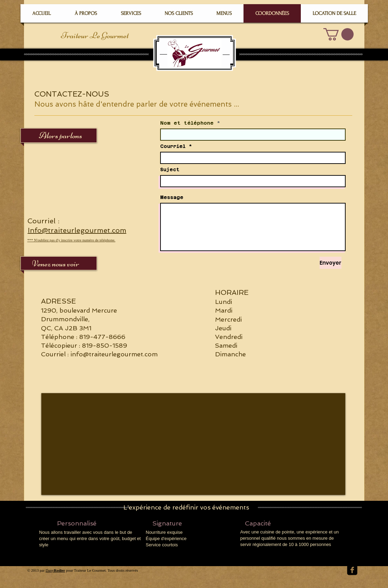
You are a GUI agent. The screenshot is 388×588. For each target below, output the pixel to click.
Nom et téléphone (187, 123)
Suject (170, 169)
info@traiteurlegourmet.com (114, 354)
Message (172, 197)
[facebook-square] (352, 570)
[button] (339, 34)
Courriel (173, 146)
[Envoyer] (331, 263)
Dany (55, 570)
